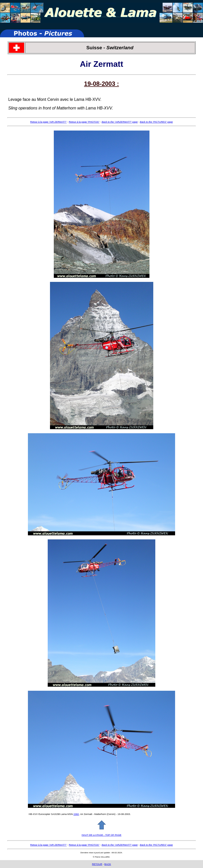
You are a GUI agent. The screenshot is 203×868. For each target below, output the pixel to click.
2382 (76, 814)
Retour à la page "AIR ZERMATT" (48, 122)
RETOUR (97, 864)
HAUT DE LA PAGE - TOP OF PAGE (102, 835)
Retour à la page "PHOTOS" (84, 122)
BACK (108, 864)
